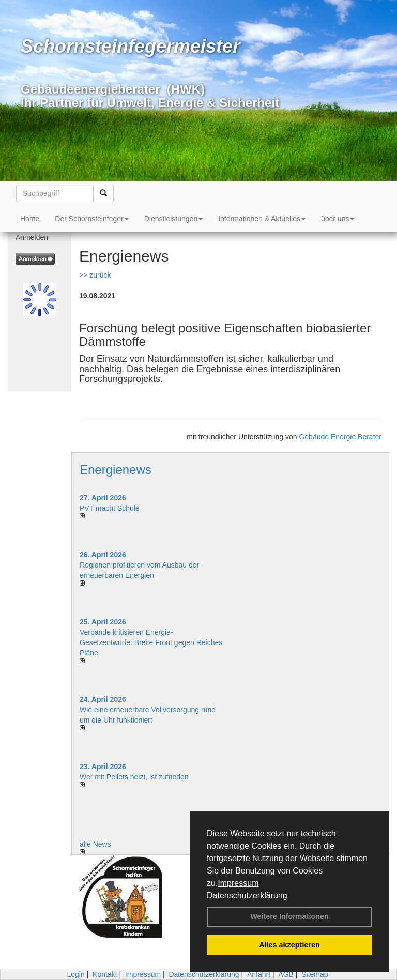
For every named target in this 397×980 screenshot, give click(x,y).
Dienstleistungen (174, 219)
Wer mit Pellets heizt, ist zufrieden (134, 777)
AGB (286, 974)
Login (75, 974)
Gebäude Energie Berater (340, 437)
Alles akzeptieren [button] (289, 945)
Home (30, 219)
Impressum (238, 883)
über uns (338, 219)
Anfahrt (259, 974)
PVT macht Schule (110, 508)
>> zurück (95, 275)
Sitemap (315, 974)
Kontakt (105, 974)
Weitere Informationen (289, 916)
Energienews (116, 470)
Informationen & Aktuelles (262, 219)
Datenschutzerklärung (247, 895)
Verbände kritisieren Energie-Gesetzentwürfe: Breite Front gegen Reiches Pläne (151, 642)
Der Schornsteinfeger (91, 219)
